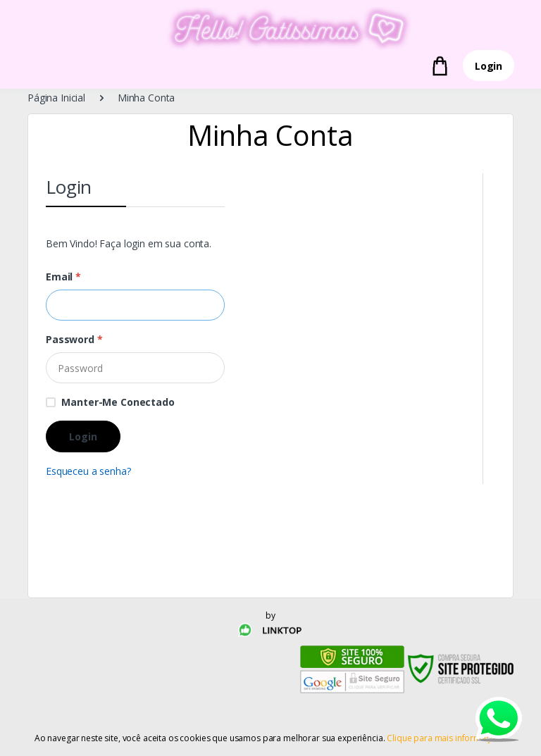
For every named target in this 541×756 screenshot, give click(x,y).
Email (63, 277)
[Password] (135, 368)
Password (74, 339)
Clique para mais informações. (447, 738)
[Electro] (270, 29)
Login (489, 66)
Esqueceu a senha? (88, 471)
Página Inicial (56, 98)
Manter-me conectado (118, 402)
